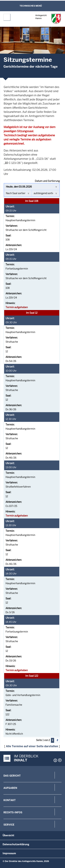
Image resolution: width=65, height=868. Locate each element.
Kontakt (10, 800)
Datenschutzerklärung (16, 844)
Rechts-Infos (13, 812)
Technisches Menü (31, 6)
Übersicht (8, 835)
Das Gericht (12, 776)
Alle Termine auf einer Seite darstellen (32, 746)
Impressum (9, 853)
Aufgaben (10, 788)
